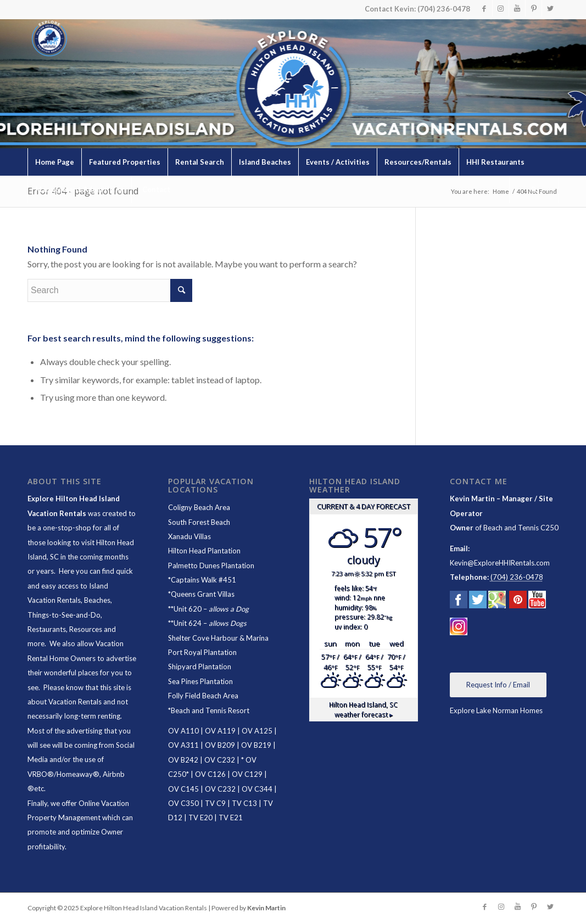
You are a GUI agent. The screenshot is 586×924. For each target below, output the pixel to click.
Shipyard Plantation (200, 667)
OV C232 (220, 760)
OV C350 (183, 803)
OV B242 (183, 760)
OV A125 (257, 731)
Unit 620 (188, 609)
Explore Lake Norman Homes (496, 710)
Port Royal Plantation (202, 652)
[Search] (534, 189)
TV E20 (200, 817)
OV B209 (220, 745)
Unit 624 (188, 623)
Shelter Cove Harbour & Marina (218, 638)
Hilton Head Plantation (204, 551)
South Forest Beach (199, 522)
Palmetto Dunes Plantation (211, 565)
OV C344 (257, 789)
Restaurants (47, 629)
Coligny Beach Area (199, 507)
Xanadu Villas (189, 536)
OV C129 (247, 774)
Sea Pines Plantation (200, 681)
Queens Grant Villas (203, 594)
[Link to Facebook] (484, 8)
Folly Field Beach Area (203, 696)
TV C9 (215, 803)
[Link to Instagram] (501, 8)
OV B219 (256, 745)
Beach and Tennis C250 (521, 528)
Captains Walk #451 (203, 580)
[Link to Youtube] (517, 8)
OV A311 (183, 745)
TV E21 (231, 817)
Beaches (97, 600)
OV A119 (220, 731)
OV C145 (183, 789)
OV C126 (210, 774)
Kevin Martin (266, 908)
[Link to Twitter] (550, 8)
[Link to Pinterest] (534, 8)
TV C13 (244, 803)
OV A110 (183, 731)
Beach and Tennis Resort (210, 710)
